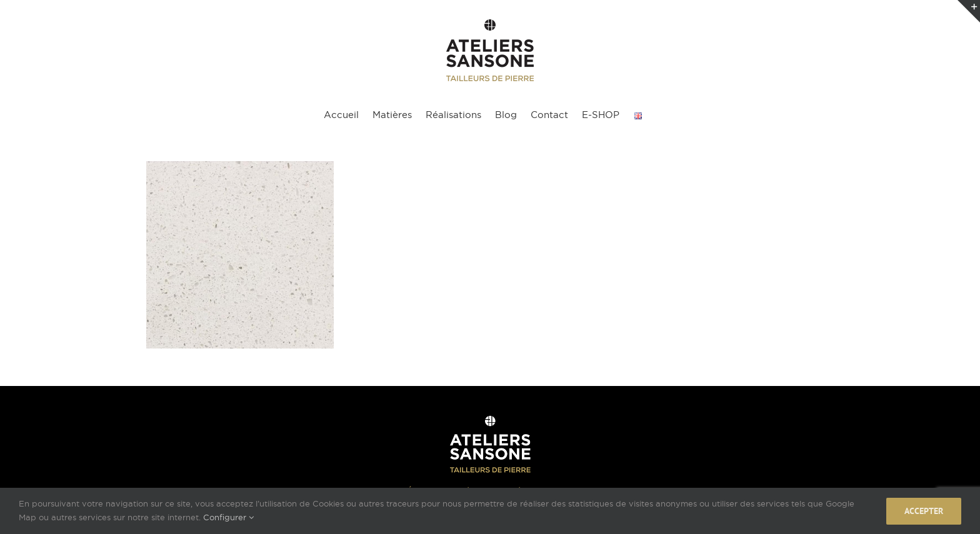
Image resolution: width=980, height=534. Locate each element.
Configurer (228, 517)
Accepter (924, 511)
